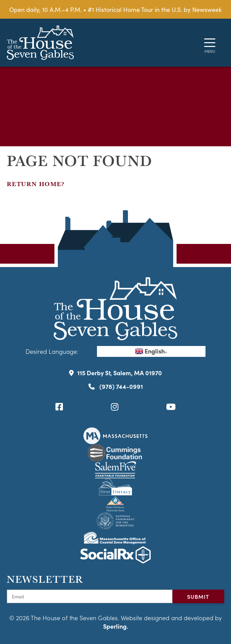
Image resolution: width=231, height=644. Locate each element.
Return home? (36, 184)
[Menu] (210, 43)
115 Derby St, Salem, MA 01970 (115, 373)
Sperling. (116, 626)
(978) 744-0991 (116, 386)
